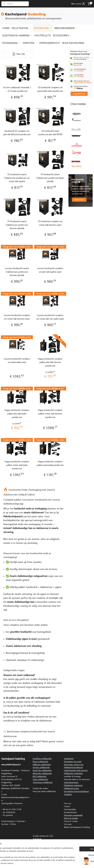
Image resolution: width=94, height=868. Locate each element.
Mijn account (78, 4)
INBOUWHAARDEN (66, 28)
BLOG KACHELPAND (73, 43)
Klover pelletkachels (40, 762)
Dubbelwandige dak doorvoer (76, 770)
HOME (6, 28)
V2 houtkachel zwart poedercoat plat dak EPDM (50, 133)
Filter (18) (19, 54)
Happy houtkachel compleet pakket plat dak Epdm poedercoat (17, 414)
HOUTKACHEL (43, 28)
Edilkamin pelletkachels (42, 765)
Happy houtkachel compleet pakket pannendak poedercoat (50, 463)
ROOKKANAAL (12, 43)
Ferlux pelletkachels (40, 779)
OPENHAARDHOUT (50, 43)
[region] (29, 853)
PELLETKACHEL (22, 28)
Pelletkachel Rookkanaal (73, 767)
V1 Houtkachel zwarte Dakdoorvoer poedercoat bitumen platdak (17, 225)
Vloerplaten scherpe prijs (74, 765)
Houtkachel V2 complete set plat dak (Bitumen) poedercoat (17, 133)
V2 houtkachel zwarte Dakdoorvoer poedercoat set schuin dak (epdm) (17, 178)
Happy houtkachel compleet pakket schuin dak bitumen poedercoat (50, 414)
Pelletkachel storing (72, 788)
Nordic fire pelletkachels (42, 770)
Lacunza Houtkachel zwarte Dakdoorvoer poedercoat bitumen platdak (17, 272)
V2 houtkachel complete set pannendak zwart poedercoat (50, 89)
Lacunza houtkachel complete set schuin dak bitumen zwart (17, 317)
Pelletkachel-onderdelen (73, 773)
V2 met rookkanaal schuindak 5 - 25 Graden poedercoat (17, 89)
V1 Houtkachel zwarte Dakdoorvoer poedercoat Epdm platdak (50, 178)
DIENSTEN (30, 43)
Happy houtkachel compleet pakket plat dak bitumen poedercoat (50, 362)
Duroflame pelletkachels (42, 759)
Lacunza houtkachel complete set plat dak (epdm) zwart (50, 270)
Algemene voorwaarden (73, 815)
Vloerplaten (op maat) (73, 762)
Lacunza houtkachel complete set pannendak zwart (17, 361)
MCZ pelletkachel (40, 776)
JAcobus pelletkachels (41, 767)
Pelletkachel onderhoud (73, 785)
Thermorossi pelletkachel (43, 782)
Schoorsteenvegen (71, 782)
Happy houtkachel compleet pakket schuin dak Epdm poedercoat (17, 465)
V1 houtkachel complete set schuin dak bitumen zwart (50, 223)
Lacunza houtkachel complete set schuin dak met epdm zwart (50, 317)
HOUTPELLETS (43, 35)
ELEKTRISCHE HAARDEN (17, 35)
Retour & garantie (71, 818)
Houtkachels (69, 759)
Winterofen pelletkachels (42, 773)
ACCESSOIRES (62, 35)
